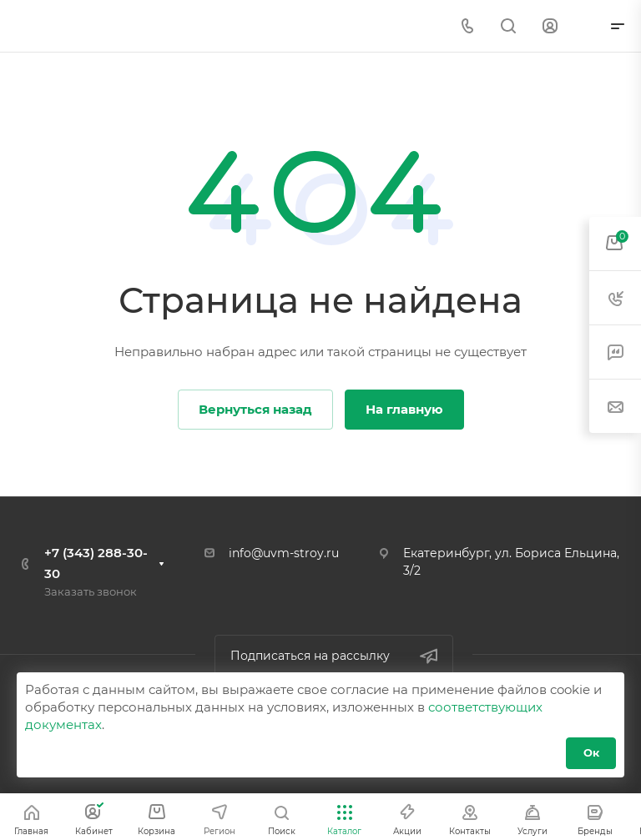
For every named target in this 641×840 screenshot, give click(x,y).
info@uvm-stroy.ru (284, 553)
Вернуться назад (255, 409)
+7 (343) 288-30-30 (96, 563)
